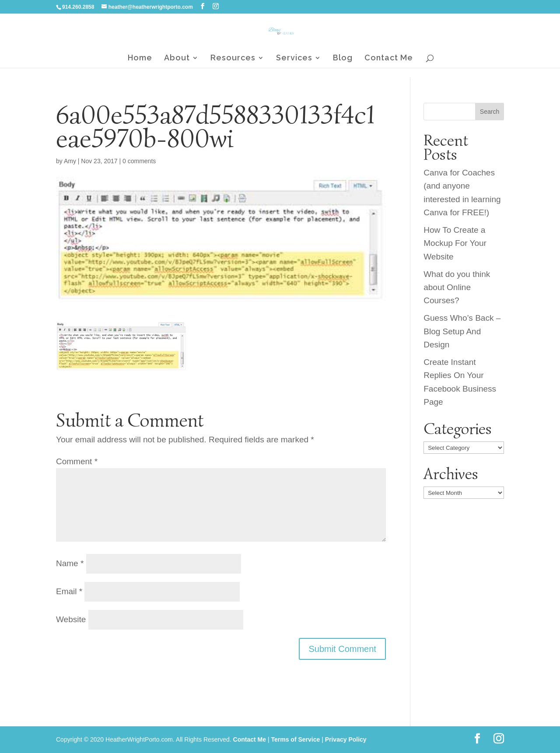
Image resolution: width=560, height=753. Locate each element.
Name (70, 563)
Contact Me (389, 58)
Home (140, 58)
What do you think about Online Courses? (457, 287)
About (177, 58)
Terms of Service (295, 739)
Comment (77, 461)
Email (69, 591)
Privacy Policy (346, 739)
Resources (233, 58)
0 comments (139, 161)
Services (294, 58)
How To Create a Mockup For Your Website (455, 243)
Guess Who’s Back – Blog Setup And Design (462, 331)
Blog (343, 58)
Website (71, 619)
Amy (70, 161)
